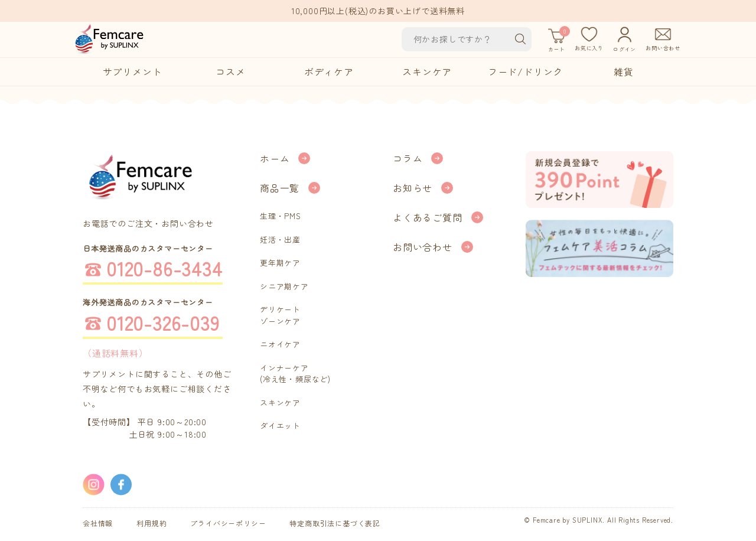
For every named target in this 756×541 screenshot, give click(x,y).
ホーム (275, 158)
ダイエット (280, 426)
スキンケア (427, 71)
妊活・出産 (280, 239)
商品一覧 (280, 188)
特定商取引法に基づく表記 (335, 523)
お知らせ (413, 188)
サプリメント (133, 71)
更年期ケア (280, 263)
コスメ (230, 71)
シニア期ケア (284, 286)
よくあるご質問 (428, 217)
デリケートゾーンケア (280, 315)
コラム (408, 158)
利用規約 (151, 523)
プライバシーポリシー (228, 523)
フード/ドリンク (525, 71)
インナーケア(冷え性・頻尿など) (295, 374)
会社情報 (98, 523)
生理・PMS (281, 216)
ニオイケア (280, 344)
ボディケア (329, 71)
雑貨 (624, 71)
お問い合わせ (423, 247)
